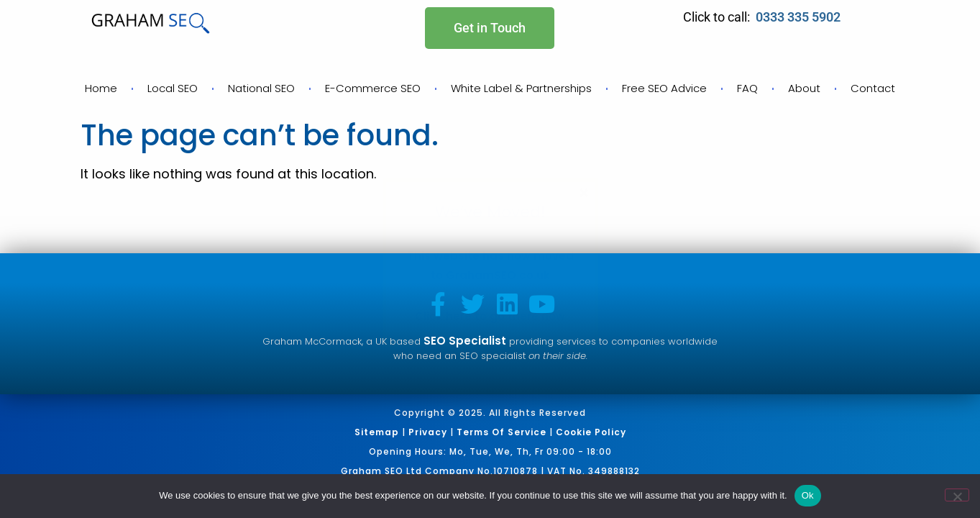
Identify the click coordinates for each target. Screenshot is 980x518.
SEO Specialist (465, 341)
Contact (873, 88)
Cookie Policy (591, 432)
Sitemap (377, 432)
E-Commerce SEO (373, 88)
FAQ (747, 88)
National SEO (261, 88)
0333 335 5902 (800, 17)
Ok (808, 495)
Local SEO (173, 88)
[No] (957, 495)
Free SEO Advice (664, 88)
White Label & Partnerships (521, 88)
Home (101, 88)
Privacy (428, 432)
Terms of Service (502, 432)
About (804, 88)
